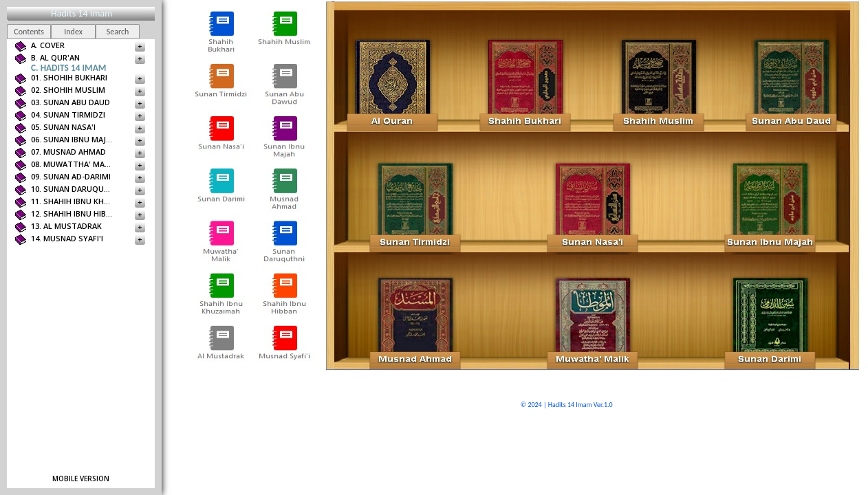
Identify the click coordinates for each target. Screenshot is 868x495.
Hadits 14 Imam (82, 13)
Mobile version (81, 478)
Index (73, 32)
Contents (29, 32)
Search (118, 32)
